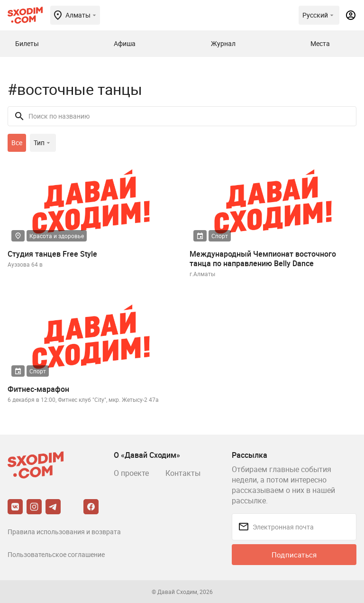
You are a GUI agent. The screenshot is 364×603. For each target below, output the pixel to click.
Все (17, 143)
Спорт (220, 236)
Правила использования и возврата (64, 532)
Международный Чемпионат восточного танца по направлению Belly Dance (263, 259)
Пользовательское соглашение (56, 554)
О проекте (131, 473)
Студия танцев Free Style (52, 254)
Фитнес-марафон (38, 389)
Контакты (183, 473)
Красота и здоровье (57, 236)
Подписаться (294, 555)
